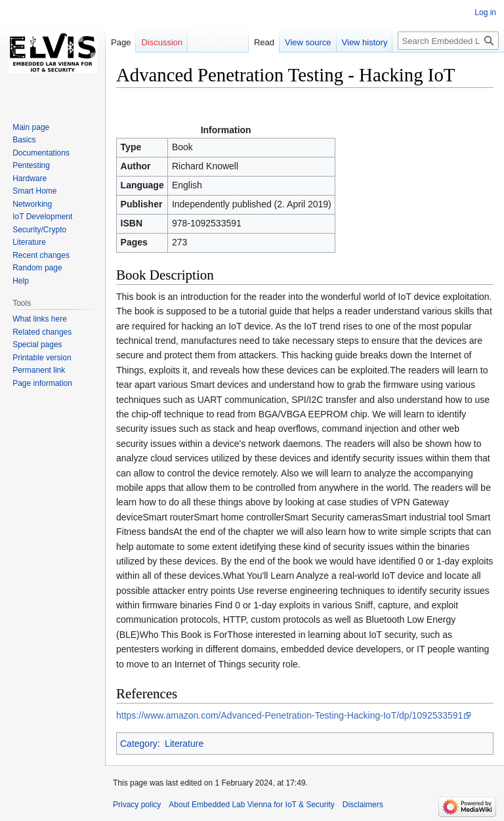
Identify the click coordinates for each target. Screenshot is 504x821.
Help (21, 281)
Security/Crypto (39, 230)
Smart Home (34, 191)
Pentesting (31, 165)
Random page (37, 268)
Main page (31, 127)
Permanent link (39, 370)
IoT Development (42, 217)
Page (121, 42)
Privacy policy (137, 805)
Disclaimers (363, 805)
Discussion (162, 42)
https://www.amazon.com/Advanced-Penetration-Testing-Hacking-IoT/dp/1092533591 (289, 715)
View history (365, 42)
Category (139, 744)
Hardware (30, 179)
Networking (32, 204)
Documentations (41, 153)
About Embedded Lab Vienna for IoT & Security (251, 805)
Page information (42, 383)
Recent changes (41, 255)
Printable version (42, 358)
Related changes (42, 332)
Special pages (37, 345)
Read (264, 42)
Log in (485, 12)
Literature (184, 744)
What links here (40, 319)
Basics (24, 140)
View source (308, 42)
